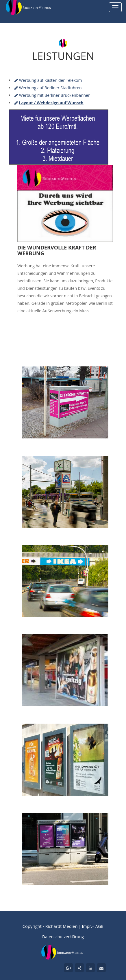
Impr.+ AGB (93, 926)
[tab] (49, 103)
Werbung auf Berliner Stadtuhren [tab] (48, 88)
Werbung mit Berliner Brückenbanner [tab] (52, 95)
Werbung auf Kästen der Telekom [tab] (48, 80)
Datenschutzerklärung (63, 937)
